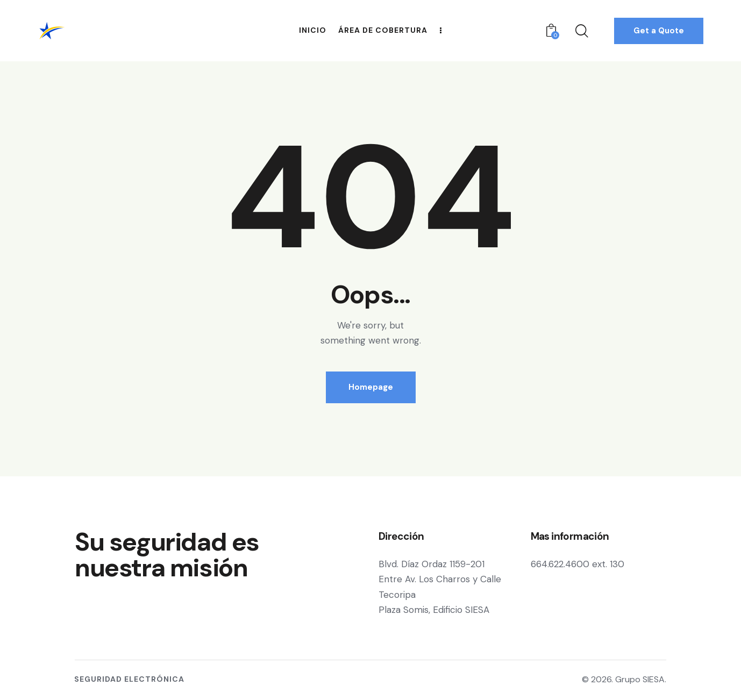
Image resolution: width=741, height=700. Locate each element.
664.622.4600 (560, 564)
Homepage (371, 387)
